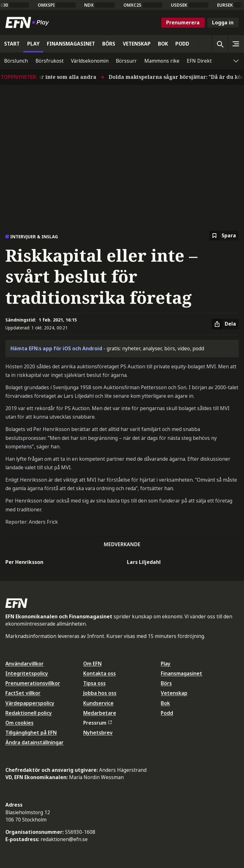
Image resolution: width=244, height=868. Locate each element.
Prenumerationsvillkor (33, 683)
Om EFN (92, 664)
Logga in (223, 22)
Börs (166, 683)
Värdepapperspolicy (30, 703)
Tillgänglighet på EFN (31, 733)
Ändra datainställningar (34, 742)
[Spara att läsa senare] (224, 236)
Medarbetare (100, 713)
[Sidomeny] (236, 44)
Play (166, 664)
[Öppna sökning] (220, 44)
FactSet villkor (23, 693)
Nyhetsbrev (98, 733)
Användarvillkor (25, 664)
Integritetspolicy (27, 673)
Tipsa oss (94, 683)
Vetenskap (174, 693)
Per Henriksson (24, 562)
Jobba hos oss (100, 693)
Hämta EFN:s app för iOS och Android (56, 348)
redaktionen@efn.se (64, 839)
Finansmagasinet (181, 673)
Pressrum (97, 723)
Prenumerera (183, 22)
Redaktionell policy (29, 713)
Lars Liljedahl (144, 562)
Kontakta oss (100, 673)
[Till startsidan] (28, 22)
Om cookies (19, 723)
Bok (165, 703)
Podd (167, 713)
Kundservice (98, 703)
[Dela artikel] (225, 324)
